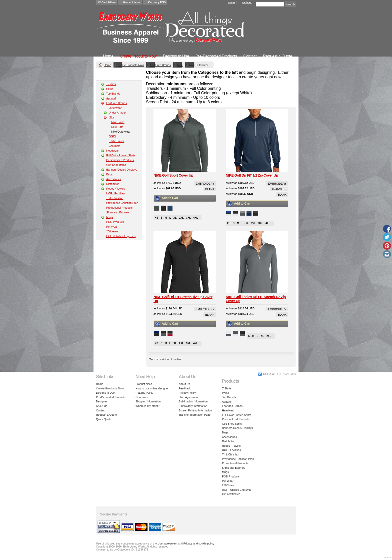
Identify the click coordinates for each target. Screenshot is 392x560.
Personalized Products (120, 160)
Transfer (279, 189)
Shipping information (148, 401)
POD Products (115, 222)
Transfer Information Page (195, 415)
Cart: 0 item (108, 2)
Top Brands (113, 94)
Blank (210, 189)
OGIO (112, 136)
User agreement (167, 543)
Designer (101, 401)
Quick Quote (104, 419)
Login (231, 2)
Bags (109, 174)
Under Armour (117, 113)
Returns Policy (144, 393)
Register (247, 2)
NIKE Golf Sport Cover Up (173, 175)
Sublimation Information (193, 401)
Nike (180, 65)
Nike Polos (118, 122)
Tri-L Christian (115, 198)
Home (108, 56)
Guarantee (142, 397)
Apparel (111, 98)
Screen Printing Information (195, 410)
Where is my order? (147, 406)
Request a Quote (278, 56)
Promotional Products (119, 208)
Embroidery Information (193, 406)
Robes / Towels (115, 189)
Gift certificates (231, 494)
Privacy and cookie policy (199, 543)
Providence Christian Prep (122, 203)
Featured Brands (160, 65)
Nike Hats (117, 127)
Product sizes (144, 384)
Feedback (185, 388)
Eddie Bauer (116, 141)
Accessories (114, 179)
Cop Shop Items (116, 165)
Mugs (110, 217)
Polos (110, 89)
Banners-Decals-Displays (122, 170)
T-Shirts (111, 84)
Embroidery (205, 184)
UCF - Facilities (116, 193)
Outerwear (115, 108)
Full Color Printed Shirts (121, 155)
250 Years (112, 231)
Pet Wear (112, 227)
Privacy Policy (187, 393)
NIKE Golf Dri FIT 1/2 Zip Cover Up (252, 175)
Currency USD (157, 2)
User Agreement (189, 397)
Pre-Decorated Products (216, 56)
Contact (250, 56)
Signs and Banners (118, 212)
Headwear (112, 151)
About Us (102, 406)
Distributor (112, 184)
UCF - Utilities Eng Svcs (121, 236)
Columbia (114, 146)
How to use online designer (152, 388)
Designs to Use (176, 56)
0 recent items (132, 2)
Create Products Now (138, 56)
